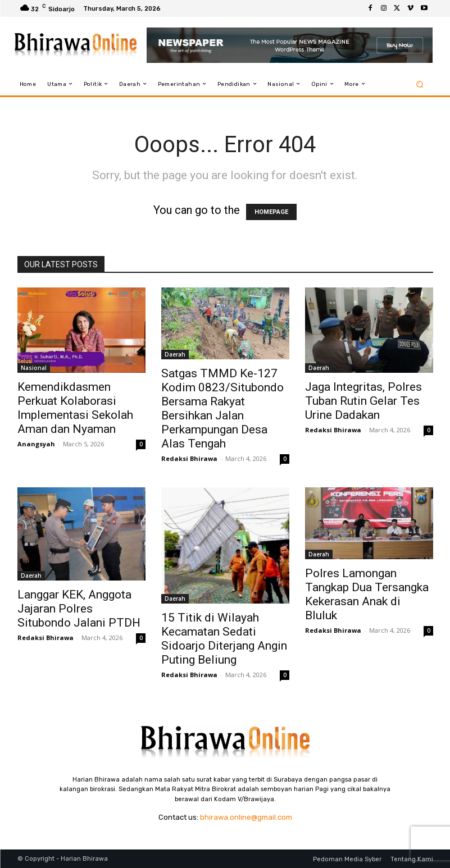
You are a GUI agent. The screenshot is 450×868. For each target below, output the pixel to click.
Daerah (175, 354)
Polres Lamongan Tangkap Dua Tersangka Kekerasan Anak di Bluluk (367, 594)
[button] (419, 84)
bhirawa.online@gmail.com (246, 817)
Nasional (34, 368)
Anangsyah (36, 444)
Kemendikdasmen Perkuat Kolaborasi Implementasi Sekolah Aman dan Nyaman (75, 408)
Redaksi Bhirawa (189, 458)
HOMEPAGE (271, 212)
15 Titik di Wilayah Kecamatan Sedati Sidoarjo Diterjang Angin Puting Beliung (224, 639)
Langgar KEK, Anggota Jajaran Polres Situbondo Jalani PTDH (79, 609)
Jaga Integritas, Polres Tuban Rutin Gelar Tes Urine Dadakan (363, 401)
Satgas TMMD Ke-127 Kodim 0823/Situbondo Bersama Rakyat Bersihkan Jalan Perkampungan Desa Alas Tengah (222, 408)
